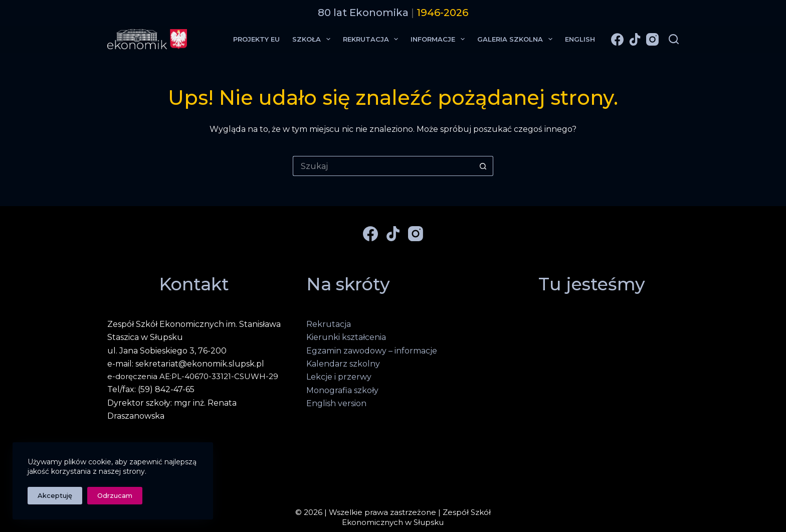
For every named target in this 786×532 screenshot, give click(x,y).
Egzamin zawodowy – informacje (372, 351)
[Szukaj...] (383, 166)
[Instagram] (652, 39)
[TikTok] (635, 39)
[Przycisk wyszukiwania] (483, 166)
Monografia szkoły (342, 390)
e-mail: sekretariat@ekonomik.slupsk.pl (186, 364)
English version (336, 403)
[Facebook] (617, 39)
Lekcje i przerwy (339, 377)
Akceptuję (55, 495)
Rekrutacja (373, 39)
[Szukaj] (674, 39)
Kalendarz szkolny (343, 364)
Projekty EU (256, 39)
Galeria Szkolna (517, 39)
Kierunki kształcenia (346, 337)
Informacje (440, 39)
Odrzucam (115, 495)
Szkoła (313, 39)
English (580, 39)
